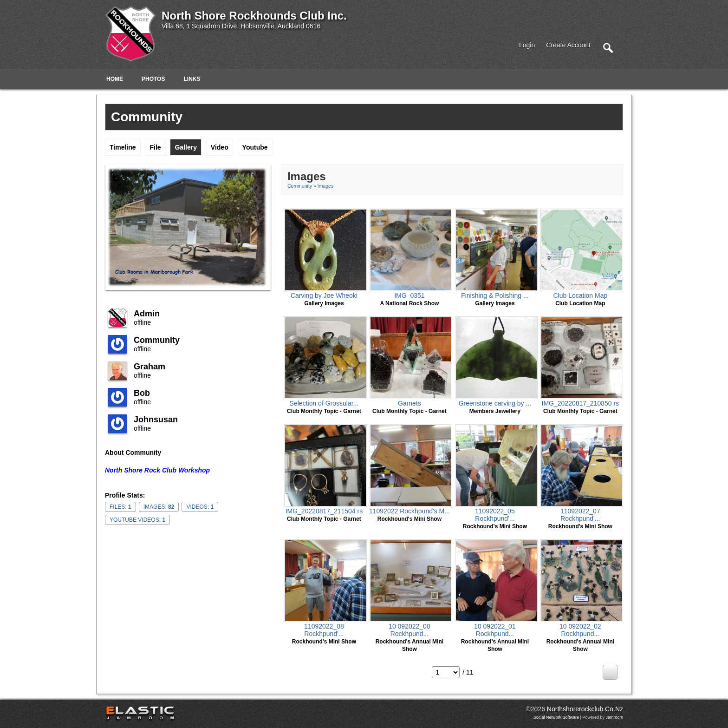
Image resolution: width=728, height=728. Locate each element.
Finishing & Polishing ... (495, 295)
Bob (142, 393)
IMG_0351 (409, 295)
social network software (556, 717)
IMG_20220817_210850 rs (581, 403)
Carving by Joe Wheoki (324, 295)
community (157, 340)
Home (115, 79)
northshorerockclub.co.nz (585, 709)
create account (568, 45)
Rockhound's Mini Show (409, 519)
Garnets (409, 403)
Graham (149, 367)
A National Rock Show (409, 303)
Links (192, 79)
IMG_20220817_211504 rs (324, 511)
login (527, 45)
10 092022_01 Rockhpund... (495, 630)
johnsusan (156, 420)
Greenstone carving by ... (495, 403)
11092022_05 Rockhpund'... (495, 515)
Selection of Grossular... (324, 403)
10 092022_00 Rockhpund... (409, 630)
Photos (153, 79)
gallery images (324, 303)
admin (147, 314)
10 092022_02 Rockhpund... (580, 630)
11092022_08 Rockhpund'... (324, 630)
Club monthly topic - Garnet (324, 411)
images (325, 186)
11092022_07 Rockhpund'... (580, 515)
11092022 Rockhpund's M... (409, 511)
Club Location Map (580, 295)
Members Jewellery (495, 411)
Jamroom (614, 717)
